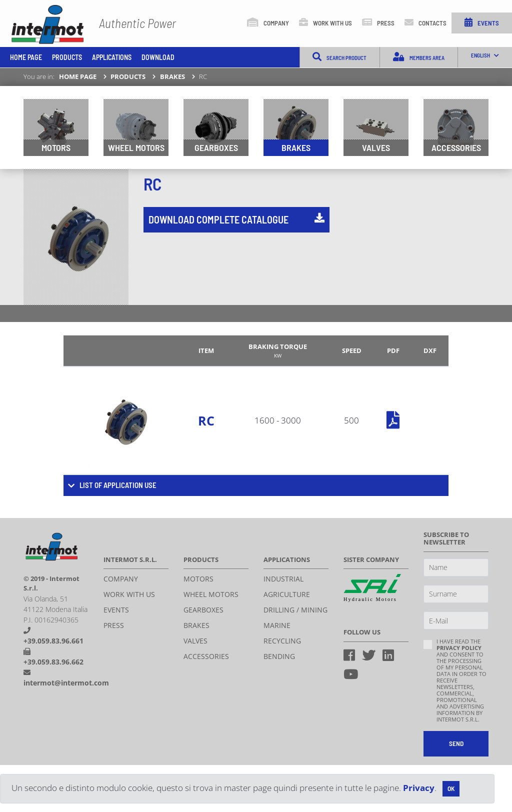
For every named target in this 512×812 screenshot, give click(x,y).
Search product (339, 56)
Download (158, 57)
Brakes (172, 76)
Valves (376, 147)
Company (268, 22)
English (485, 55)
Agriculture (287, 594)
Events (482, 22)
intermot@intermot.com (66, 683)
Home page (26, 57)
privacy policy (459, 648)
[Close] (451, 789)
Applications (112, 57)
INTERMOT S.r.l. (48, 26)
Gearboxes (216, 147)
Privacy (419, 788)
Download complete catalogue (236, 219)
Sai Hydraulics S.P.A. (372, 588)
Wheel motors (136, 147)
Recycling (282, 641)
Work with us (325, 22)
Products (67, 57)
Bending (279, 656)
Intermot (52, 546)
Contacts (425, 22)
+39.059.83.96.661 (53, 641)
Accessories (456, 147)
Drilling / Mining (295, 610)
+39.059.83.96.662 (53, 662)
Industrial (283, 579)
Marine (277, 625)
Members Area (419, 56)
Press (378, 22)
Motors (56, 147)
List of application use (118, 485)
